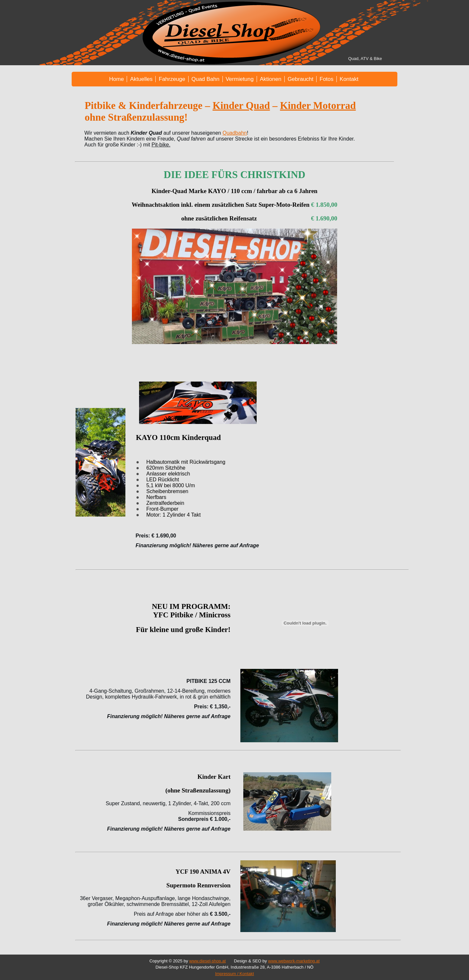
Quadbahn (235, 133)
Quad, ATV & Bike (365, 59)
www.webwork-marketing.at (294, 961)
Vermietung (240, 79)
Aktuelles (141, 79)
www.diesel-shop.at (207, 961)
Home (116, 79)
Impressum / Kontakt (234, 974)
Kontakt (349, 79)
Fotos (327, 79)
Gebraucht (300, 79)
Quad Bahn (206, 79)
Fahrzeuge (172, 79)
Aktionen (271, 79)
